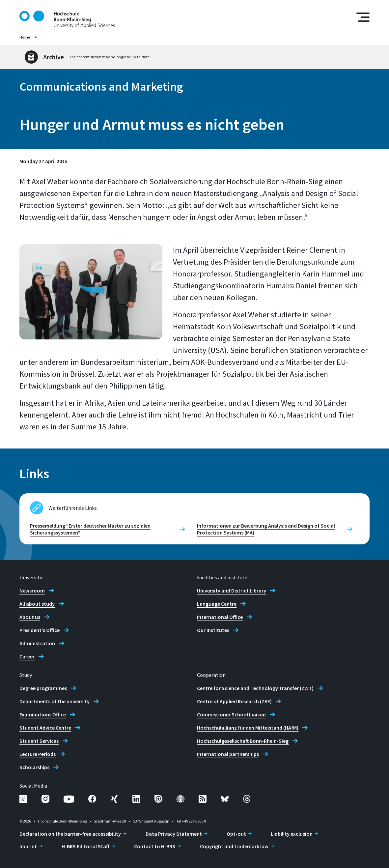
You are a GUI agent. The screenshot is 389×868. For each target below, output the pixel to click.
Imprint (28, 846)
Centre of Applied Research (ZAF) (234, 701)
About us (30, 617)
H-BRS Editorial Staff (85, 846)
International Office (220, 617)
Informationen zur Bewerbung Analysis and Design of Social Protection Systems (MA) (266, 529)
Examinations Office (43, 714)
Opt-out (236, 834)
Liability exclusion (292, 834)
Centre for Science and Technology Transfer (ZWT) (255, 688)
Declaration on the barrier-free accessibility (70, 834)
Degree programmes (43, 688)
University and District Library (232, 591)
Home (25, 37)
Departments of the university (55, 701)
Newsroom (32, 591)
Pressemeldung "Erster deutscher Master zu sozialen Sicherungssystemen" (90, 529)
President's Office (40, 630)
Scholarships (34, 767)
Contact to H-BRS (155, 846)
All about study (37, 604)
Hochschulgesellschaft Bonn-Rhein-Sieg (243, 741)
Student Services (39, 741)
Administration (37, 643)
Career (27, 656)
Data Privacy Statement (174, 834)
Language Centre (217, 604)
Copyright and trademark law (234, 846)
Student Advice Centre (45, 728)
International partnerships (228, 754)
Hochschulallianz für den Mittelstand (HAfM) (248, 728)
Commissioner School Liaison (231, 714)
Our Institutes (213, 630)
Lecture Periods (38, 754)
